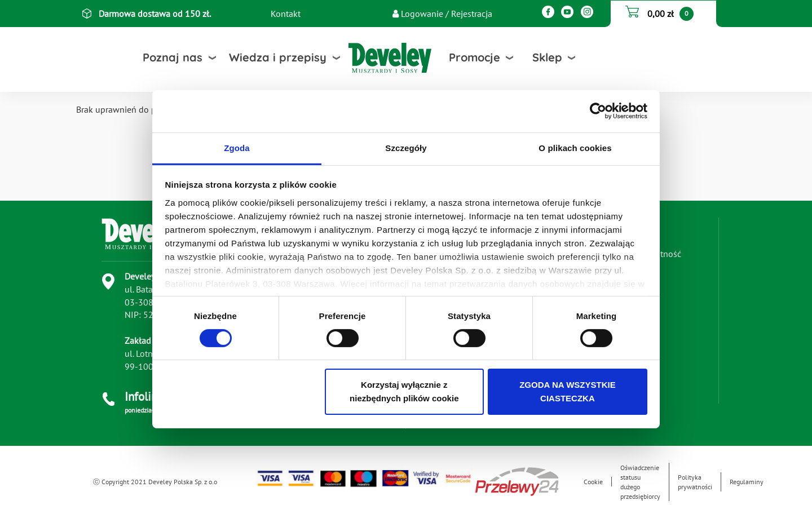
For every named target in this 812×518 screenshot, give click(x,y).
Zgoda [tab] (237, 147)
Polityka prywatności (695, 482)
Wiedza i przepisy (278, 57)
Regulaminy (747, 482)
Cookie (593, 482)
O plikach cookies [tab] (575, 147)
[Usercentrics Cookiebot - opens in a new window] (598, 111)
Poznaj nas (173, 57)
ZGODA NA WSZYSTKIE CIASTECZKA (568, 391)
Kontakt (286, 14)
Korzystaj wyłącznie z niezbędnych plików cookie (404, 391)
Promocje (475, 57)
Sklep (547, 57)
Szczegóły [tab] (406, 147)
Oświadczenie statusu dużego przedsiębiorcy (640, 482)
